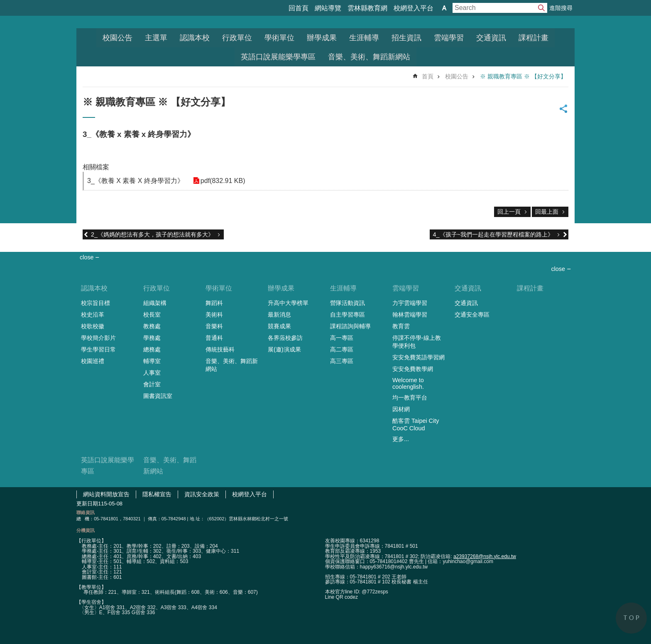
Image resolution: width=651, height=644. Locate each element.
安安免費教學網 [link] (413, 369)
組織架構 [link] (155, 303)
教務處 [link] (152, 326)
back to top (631, 618)
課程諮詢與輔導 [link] (350, 326)
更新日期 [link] (87, 504)
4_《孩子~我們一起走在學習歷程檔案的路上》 (493, 234)
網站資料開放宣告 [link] (106, 494)
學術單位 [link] (279, 38)
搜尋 (541, 8)
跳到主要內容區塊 (4, 4)
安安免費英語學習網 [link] (418, 357)
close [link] (87, 257)
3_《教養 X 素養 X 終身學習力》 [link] (136, 181)
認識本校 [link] (195, 38)
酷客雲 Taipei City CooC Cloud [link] (416, 424)
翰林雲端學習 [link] (410, 315)
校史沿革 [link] (93, 315)
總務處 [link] (152, 349)
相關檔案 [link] (96, 167)
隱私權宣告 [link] (157, 494)
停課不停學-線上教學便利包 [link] (417, 342)
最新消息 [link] (279, 315)
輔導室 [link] (152, 361)
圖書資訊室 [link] (158, 396)
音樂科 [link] (214, 326)
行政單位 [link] (237, 38)
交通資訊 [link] (491, 38)
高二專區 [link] (342, 349)
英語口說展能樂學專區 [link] (278, 57)
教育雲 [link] (401, 326)
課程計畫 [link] (534, 38)
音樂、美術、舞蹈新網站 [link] (369, 57)
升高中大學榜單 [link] (288, 303)
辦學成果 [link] (322, 38)
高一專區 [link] (342, 338)
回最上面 (547, 212)
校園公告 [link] (117, 38)
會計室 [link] (152, 384)
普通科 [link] (214, 338)
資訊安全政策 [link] (202, 494)
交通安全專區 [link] (472, 315)
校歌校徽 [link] (93, 326)
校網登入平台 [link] (414, 8)
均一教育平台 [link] (410, 398)
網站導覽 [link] (328, 8)
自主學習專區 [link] (348, 315)
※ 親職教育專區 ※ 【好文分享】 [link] (523, 76)
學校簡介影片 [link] (98, 338)
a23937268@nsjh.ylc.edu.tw (485, 556)
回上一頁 (509, 212)
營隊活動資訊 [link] (348, 303)
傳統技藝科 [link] (220, 349)
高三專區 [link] (342, 361)
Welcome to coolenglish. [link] (408, 383)
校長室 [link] (152, 315)
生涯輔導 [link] (364, 38)
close (558, 269)
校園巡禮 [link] (93, 361)
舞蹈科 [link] (214, 303)
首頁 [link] (428, 76)
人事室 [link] (152, 373)
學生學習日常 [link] (98, 349)
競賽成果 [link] (279, 326)
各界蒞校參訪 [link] (285, 338)
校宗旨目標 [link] (95, 303)
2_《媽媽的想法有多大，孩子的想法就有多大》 (152, 234)
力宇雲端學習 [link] (410, 303)
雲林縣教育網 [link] (367, 8)
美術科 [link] (214, 315)
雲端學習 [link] (449, 38)
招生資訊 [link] (406, 38)
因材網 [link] (401, 409)
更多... (401, 439)
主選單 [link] (156, 38)
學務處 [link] (152, 338)
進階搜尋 (561, 8)
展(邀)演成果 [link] (284, 349)
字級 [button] (444, 8)
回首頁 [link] (299, 8)
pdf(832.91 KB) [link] (222, 181)
